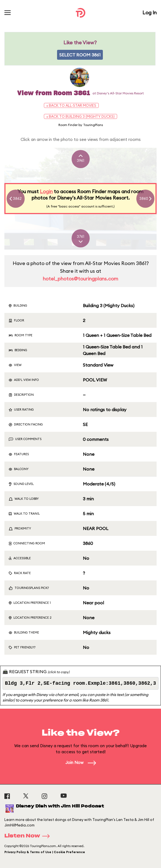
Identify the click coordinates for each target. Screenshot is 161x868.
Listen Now (29, 836)
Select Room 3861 (80, 55)
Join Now (81, 763)
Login (46, 191)
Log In (149, 13)
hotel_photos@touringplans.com (80, 279)
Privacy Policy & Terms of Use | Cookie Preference (45, 852)
